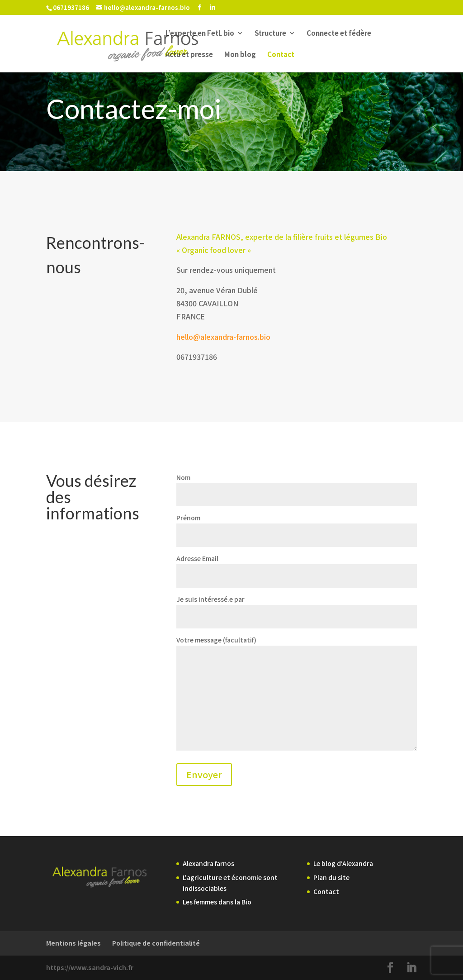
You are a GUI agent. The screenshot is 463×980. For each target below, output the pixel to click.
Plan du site (331, 877)
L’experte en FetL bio (200, 34)
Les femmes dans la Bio (217, 902)
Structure (270, 34)
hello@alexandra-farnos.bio (223, 337)
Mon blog (240, 55)
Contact (281, 55)
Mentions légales (73, 943)
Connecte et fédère (339, 34)
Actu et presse (189, 55)
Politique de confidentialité (156, 943)
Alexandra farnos (208, 863)
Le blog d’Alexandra (343, 863)
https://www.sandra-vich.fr (90, 967)
